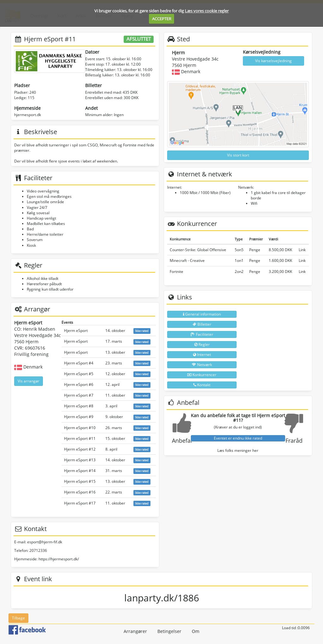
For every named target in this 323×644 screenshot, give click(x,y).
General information (202, 314)
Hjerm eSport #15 (80, 481)
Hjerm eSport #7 (79, 395)
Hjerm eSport (76, 331)
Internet (202, 354)
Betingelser (169, 631)
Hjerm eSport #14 (80, 471)
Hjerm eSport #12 (80, 449)
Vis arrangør (29, 381)
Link (302, 250)
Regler (202, 344)
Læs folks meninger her (238, 450)
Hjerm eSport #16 (80, 492)
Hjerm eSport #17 (80, 503)
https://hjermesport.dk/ (59, 559)
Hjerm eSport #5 (79, 374)
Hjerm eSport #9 (79, 417)
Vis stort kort (238, 155)
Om (196, 631)
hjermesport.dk (28, 115)
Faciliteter (202, 334)
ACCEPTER (162, 19)
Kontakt (202, 385)
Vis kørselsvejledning (273, 61)
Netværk (202, 365)
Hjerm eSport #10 (80, 428)
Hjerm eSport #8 (79, 406)
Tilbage (18, 618)
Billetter (202, 324)
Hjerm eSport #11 (80, 438)
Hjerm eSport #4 (79, 363)
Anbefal (182, 440)
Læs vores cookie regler (207, 11)
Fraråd (294, 440)
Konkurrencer (202, 375)
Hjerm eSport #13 (80, 460)
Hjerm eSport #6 (79, 384)
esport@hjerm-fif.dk (45, 542)
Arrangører (135, 631)
